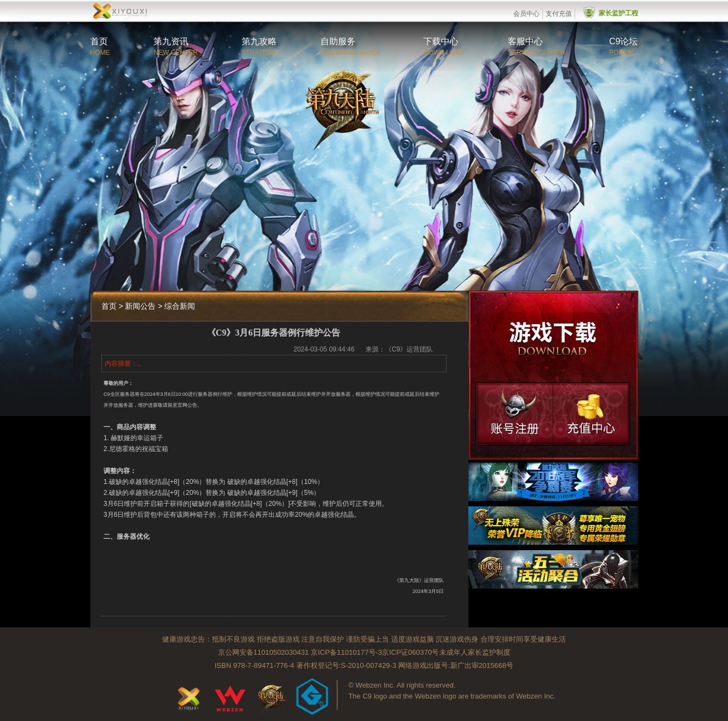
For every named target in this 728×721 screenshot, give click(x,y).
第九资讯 (171, 41)
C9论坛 (623, 41)
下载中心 (441, 41)
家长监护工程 (618, 13)
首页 (99, 41)
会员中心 (526, 14)
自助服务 (338, 41)
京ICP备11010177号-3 (346, 652)
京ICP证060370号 (410, 652)
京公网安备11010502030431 (263, 652)
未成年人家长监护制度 (475, 652)
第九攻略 (259, 41)
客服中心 (525, 41)
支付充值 (559, 14)
